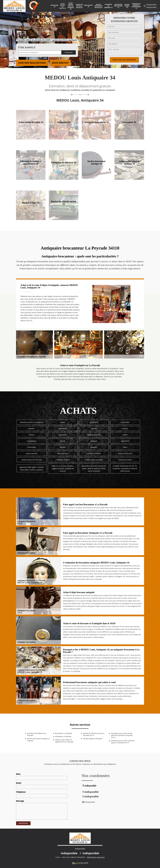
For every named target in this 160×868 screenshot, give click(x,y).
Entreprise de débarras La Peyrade (37, 734)
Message (20, 801)
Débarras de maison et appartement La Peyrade (64, 741)
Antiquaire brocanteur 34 (118, 6)
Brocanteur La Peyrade (64, 733)
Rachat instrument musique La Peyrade (39, 740)
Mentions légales (96, 857)
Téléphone (21, 792)
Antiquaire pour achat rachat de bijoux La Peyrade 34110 (123, 742)
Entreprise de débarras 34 (108, 6)
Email (19, 783)
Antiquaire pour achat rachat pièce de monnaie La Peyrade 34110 (122, 735)
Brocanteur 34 (88, 6)
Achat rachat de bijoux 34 (63, 6)
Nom (18, 774)
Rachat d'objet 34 (127, 6)
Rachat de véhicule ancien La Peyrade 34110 (94, 734)
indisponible (151, 5)
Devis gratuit (60, 63)
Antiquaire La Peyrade (63, 736)
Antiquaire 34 (54, 6)
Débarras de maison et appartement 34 (136, 6)
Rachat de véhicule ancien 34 (79, 6)
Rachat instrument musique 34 (98, 6)
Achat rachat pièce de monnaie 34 (71, 6)
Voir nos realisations (32, 63)
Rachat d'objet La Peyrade (93, 739)
